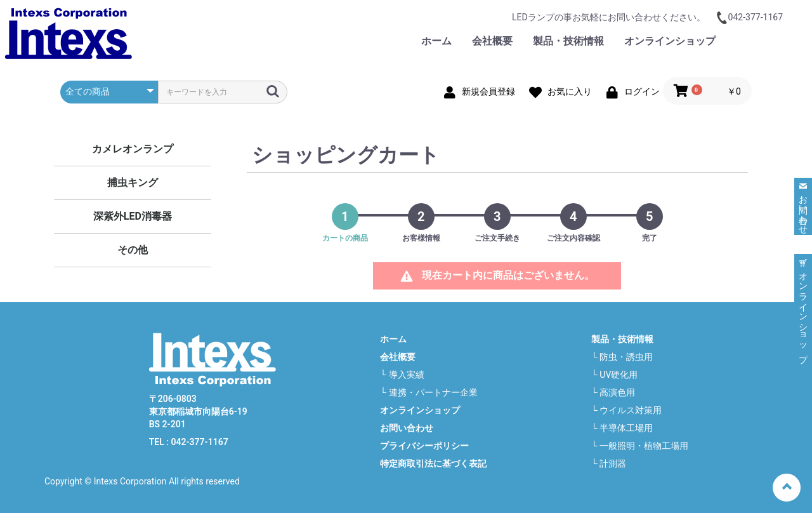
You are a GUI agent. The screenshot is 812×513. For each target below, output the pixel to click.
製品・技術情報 (568, 41)
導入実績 (407, 375)
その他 (133, 250)
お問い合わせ (766, 41)
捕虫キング (133, 183)
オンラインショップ (670, 41)
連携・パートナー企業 (433, 392)
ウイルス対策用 (631, 410)
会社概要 (492, 41)
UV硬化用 (619, 375)
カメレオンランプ (133, 149)
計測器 (613, 463)
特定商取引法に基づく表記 (433, 463)
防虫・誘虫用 (626, 357)
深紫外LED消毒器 (133, 216)
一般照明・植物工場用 (644, 446)
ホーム (436, 41)
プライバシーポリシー (424, 446)
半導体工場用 (626, 428)
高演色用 (617, 392)
